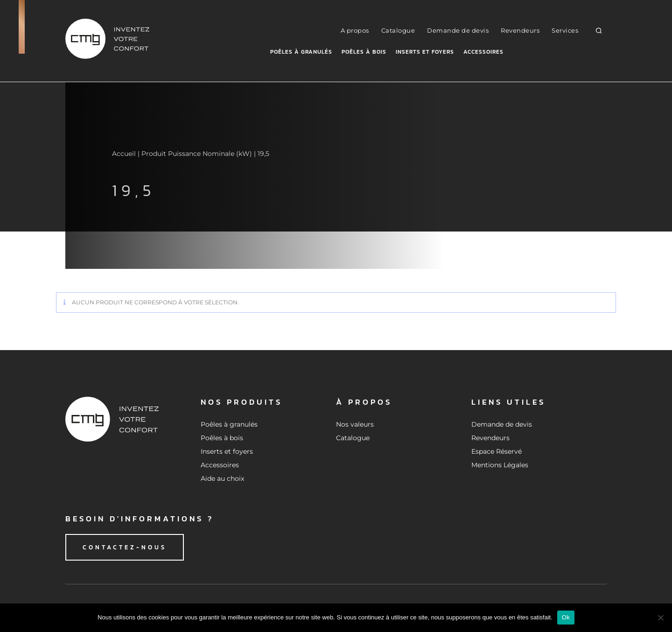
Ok (566, 617)
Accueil (124, 154)
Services (565, 30)
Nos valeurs (355, 424)
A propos (355, 30)
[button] (599, 30)
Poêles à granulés (301, 52)
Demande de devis (458, 30)
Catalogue (398, 30)
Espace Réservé (497, 451)
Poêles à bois (364, 52)
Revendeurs (520, 30)
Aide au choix (222, 478)
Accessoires (483, 52)
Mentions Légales (500, 465)
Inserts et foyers (425, 52)
